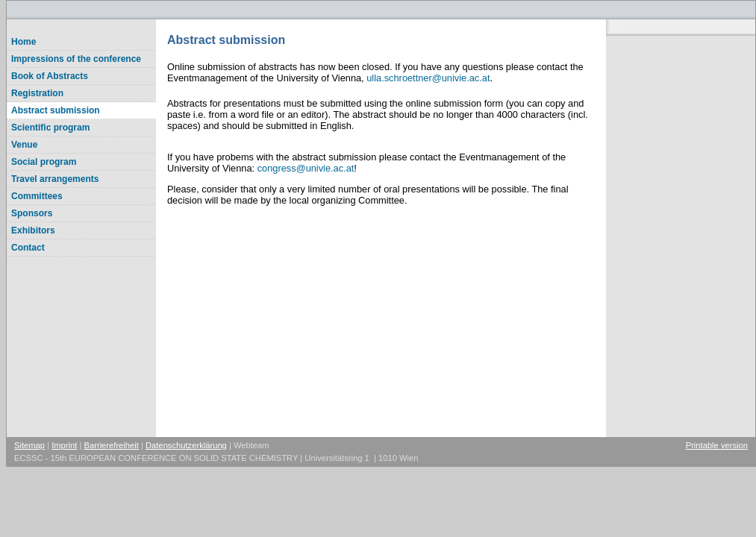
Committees (37, 196)
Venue (24, 145)
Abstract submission (56, 110)
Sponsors (32, 213)
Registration (37, 93)
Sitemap (29, 445)
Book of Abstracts (50, 76)
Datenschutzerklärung (186, 445)
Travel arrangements (55, 179)
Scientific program (50, 128)
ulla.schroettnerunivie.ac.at (428, 78)
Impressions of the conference (76, 59)
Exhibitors (33, 230)
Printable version (717, 445)
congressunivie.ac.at (306, 168)
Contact (28, 248)
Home (24, 42)
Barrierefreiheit (112, 445)
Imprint (64, 445)
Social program (44, 162)
